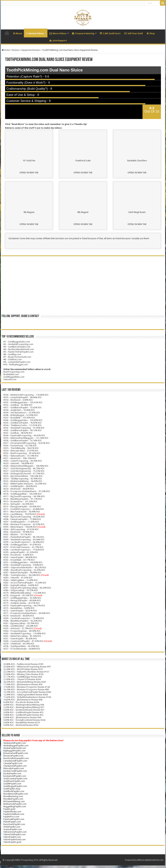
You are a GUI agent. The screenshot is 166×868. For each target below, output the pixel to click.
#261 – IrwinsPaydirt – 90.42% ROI (20, 639)
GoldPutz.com (15, 359)
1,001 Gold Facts (110, 33)
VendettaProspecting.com (21, 344)
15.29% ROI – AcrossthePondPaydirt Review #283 (27, 692)
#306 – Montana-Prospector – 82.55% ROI (24, 524)
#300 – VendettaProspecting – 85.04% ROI (24, 540)
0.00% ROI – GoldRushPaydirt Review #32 (23, 715)
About (18, 33)
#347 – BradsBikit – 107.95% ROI (19, 418)
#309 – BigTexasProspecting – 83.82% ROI (24, 517)
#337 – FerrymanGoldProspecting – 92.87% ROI (27, 443)
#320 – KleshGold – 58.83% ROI (19, 489)
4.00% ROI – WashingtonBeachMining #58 (24, 705)
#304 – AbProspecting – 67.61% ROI (21, 529)
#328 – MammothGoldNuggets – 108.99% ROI (26, 466)
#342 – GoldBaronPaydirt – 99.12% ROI (22, 430)
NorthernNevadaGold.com (21, 349)
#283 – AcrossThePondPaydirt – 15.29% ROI (25, 583)
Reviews (16, 50)
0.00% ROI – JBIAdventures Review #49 (22, 717)
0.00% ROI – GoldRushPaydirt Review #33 (23, 712)
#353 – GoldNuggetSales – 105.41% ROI (23, 402)
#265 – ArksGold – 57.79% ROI (23, 628)
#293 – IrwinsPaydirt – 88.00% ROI (20, 557)
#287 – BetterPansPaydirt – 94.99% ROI (22, 573)
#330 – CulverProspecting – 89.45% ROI (23, 461)
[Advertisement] (83, 287)
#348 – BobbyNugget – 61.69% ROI (21, 415)
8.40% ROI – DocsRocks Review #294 (21, 702)
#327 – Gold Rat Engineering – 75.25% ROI (24, 471)
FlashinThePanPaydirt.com (21, 352)
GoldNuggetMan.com (14, 377)
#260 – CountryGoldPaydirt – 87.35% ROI (28, 641)
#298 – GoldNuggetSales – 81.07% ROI (22, 545)
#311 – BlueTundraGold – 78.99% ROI (22, 512)
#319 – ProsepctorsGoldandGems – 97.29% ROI (27, 491)
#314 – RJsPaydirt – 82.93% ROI (19, 504)
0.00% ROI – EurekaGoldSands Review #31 (24, 710)
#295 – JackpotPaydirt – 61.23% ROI (21, 552)
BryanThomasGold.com (20, 357)
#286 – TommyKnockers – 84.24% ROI (22, 575)
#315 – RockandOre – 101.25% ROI (20, 501)
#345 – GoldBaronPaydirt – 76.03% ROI (22, 423)
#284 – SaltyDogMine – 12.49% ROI (20, 580)
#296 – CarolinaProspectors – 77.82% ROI (24, 550)
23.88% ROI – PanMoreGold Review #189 (23, 664)
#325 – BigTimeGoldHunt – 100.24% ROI (23, 476)
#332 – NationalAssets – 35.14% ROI (21, 456)
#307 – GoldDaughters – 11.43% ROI (21, 522)
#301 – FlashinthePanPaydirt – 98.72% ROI (24, 537)
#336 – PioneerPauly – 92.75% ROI (20, 446)
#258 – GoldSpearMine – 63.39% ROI (21, 646)
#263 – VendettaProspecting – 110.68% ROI (24, 633)
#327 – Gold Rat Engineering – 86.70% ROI (24, 468)
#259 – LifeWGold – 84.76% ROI (19, 644)
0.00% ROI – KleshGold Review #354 (21, 725)
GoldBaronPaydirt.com (19, 347)
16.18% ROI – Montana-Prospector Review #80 (26, 690)
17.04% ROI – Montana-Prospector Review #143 (27, 687)
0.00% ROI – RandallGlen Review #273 (22, 723)
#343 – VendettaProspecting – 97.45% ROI (24, 428)
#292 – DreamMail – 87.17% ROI (19, 560)
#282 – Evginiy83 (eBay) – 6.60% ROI (21, 585)
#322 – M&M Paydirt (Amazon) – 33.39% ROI (25, 484)
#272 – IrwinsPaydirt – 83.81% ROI (20, 611)
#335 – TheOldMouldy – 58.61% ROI (21, 448)
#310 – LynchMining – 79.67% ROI (20, 514)
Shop (151, 33)
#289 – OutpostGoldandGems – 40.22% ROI (25, 567)
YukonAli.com (10, 379)
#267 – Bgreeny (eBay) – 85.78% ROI (21, 623)
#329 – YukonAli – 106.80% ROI (18, 463)
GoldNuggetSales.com (19, 342)
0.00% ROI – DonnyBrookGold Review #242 (24, 720)
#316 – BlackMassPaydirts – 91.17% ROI (23, 499)
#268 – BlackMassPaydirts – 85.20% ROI (23, 621)
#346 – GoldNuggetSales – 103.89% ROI (23, 420)
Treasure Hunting (83, 33)
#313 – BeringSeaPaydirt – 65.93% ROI (22, 507)
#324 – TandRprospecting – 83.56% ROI (23, 479)
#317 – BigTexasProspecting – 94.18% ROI (24, 496)
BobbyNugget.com (19, 365)
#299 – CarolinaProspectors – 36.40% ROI (24, 542)
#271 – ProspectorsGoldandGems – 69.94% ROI (27, 613)
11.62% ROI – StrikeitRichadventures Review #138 (27, 697)
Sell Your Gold (134, 33)
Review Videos (35, 33)
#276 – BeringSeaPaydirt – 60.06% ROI (22, 600)
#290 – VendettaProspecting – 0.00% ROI (23, 565)
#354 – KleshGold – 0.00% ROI (18, 400)
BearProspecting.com (14, 372)
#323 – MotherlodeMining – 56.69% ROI (23, 481)
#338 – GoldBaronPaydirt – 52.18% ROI (22, 441)
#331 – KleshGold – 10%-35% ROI (20, 458)
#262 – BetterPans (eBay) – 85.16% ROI (22, 636)
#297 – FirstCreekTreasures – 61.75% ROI (23, 547)
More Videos (58, 33)
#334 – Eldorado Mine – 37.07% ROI (21, 451)
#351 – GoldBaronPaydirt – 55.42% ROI (22, 408)
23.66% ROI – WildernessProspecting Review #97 (27, 667)
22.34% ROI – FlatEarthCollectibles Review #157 (26, 672)
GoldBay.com (15, 354)
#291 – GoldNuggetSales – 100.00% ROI (23, 562)
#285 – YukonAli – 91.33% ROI (18, 578)
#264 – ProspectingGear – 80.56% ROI (22, 631)
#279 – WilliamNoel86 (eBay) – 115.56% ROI (25, 593)
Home (7, 33)
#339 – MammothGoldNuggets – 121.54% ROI (26, 438)
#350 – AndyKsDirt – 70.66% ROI (19, 410)
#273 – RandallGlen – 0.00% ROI (19, 608)
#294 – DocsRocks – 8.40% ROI (18, 555)
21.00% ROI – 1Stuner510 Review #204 (22, 679)
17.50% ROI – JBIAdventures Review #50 (23, 684)
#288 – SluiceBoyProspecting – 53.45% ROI (24, 570)
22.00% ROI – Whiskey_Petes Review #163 (23, 674)
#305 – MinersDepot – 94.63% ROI (20, 527)
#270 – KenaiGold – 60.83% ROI (19, 616)
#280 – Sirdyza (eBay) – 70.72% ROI (21, 590)
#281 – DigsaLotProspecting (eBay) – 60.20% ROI (27, 588)
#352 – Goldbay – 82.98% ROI (18, 405)
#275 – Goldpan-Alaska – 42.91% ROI (22, 603)
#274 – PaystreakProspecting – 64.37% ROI (24, 606)
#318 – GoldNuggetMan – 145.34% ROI (22, 494)
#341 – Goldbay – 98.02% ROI (18, 433)
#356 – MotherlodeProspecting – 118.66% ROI (26, 395)
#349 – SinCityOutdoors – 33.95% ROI (22, 413)
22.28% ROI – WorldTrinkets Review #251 (23, 669)
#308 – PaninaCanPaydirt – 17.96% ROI (22, 519)
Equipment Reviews (31, 50)
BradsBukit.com (11, 374)
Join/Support (58, 41)
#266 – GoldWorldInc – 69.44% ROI (21, 626)
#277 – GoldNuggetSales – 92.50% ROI (22, 598)
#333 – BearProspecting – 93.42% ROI (22, 453)
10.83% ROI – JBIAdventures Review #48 (23, 700)
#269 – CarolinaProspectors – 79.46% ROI (24, 618)
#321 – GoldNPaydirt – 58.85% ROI (20, 486)
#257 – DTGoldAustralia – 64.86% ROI (22, 649)
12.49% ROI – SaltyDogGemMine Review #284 (26, 695)
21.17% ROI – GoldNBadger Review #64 (23, 677)
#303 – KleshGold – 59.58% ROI (19, 532)
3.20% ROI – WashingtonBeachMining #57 (24, 707)
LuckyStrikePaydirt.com (19, 362)
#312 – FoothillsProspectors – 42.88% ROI (24, 509)
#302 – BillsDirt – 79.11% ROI (17, 534)
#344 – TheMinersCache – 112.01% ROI (22, 425)
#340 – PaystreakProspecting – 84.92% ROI (24, 435)
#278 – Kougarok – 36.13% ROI (23, 595)
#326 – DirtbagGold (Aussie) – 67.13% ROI (24, 474)
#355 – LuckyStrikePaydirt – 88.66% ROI (22, 397)
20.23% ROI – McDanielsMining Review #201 (25, 682)
